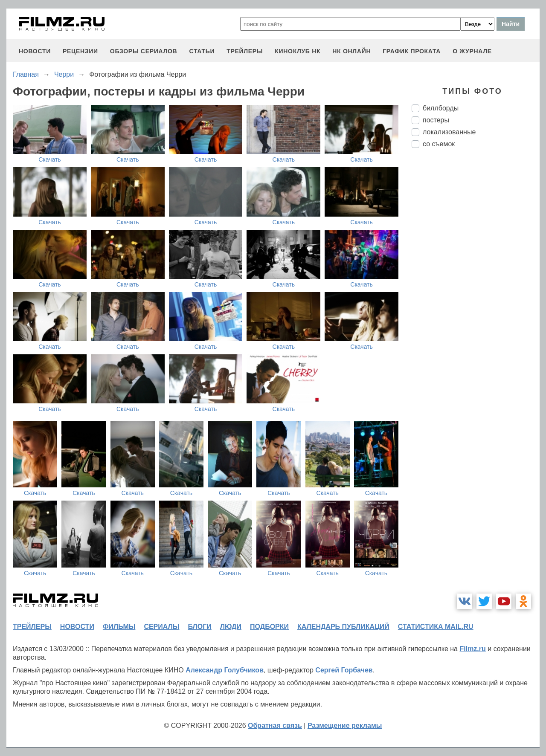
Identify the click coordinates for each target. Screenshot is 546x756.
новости (35, 51)
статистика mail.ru (436, 627)
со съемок (439, 144)
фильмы (119, 627)
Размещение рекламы (345, 726)
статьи (202, 51)
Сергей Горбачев (344, 670)
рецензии (80, 51)
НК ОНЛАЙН (351, 51)
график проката (412, 51)
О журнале (472, 51)
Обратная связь (275, 726)
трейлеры (245, 51)
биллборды (441, 108)
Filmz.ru (472, 649)
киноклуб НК (298, 51)
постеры (436, 120)
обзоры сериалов (144, 51)
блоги (199, 627)
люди (231, 627)
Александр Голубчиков (225, 670)
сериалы (161, 627)
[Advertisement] (476, 297)
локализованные (449, 132)
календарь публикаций (343, 627)
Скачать (50, 159)
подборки (269, 627)
